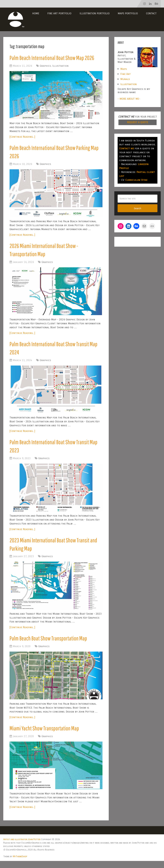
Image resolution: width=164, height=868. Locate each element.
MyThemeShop (20, 863)
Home (36, 13)
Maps (124, 69)
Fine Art (126, 74)
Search (138, 208)
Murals (125, 79)
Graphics (45, 66)
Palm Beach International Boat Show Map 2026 (54, 58)
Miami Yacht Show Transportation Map (46, 735)
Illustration (60, 66)
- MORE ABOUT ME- (129, 99)
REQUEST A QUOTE (138, 122)
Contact (151, 13)
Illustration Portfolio (95, 13)
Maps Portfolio (128, 13)
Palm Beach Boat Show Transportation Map (50, 645)
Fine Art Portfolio (59, 13)
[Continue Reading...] (22, 137)
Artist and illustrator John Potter (22, 846)
